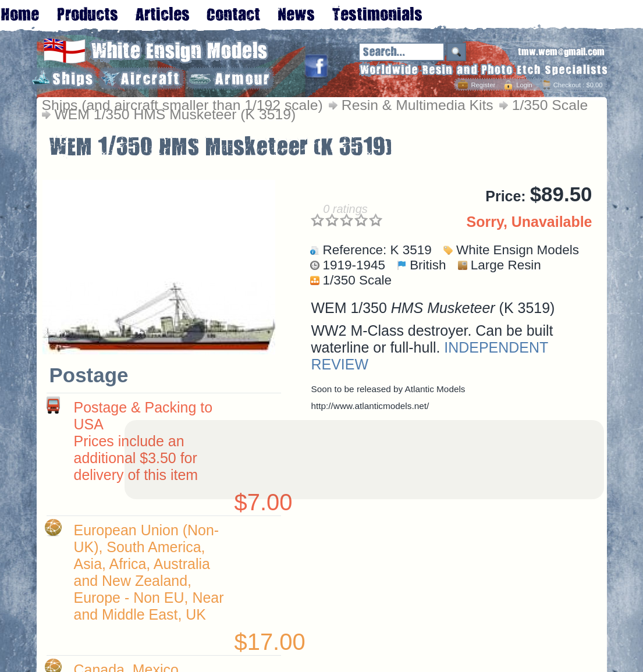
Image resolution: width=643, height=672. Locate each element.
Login (524, 85)
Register (483, 85)
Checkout (567, 85)
